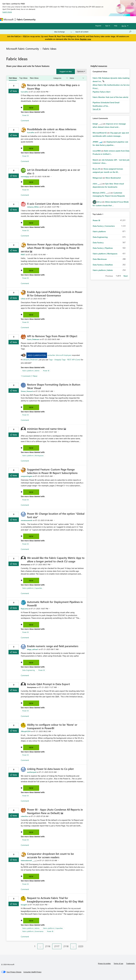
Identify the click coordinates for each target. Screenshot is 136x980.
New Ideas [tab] (34, 78)
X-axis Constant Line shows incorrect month (54, 204)
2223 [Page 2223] (81, 946)
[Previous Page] (31, 944)
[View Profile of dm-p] (99, 202)
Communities (73, 19)
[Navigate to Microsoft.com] (7, 19)
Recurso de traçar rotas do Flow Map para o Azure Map (53, 87)
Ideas (62, 19)
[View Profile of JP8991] (95, 142)
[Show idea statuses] (77, 78)
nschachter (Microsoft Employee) (60, 355)
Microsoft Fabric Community (23, 49)
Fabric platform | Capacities (32, 588)
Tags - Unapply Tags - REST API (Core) (65, 360)
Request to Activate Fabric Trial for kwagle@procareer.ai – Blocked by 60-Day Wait (55, 900)
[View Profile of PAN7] (23, 255)
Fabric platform (99, 231)
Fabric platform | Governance (33, 931)
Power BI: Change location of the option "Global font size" (56, 515)
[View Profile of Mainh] (95, 160)
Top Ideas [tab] (23, 78)
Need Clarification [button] (37, 355)
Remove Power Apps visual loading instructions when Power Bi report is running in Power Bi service (52, 248)
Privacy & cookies (104, 963)
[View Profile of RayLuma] (24, 609)
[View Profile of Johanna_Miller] (33, 207)
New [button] (31, 108)
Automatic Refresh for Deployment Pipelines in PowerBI (55, 604)
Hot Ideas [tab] (13, 78)
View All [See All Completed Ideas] (97, 109)
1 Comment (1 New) (29, 376)
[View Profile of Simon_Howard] (27, 391)
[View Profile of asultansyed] (32, 772)
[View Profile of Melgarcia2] (97, 178)
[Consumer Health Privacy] (32, 972)
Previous (109, 276)
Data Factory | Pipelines (103, 248)
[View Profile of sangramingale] (26, 476)
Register (98, 26)
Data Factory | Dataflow (103, 265)
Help (116, 26)
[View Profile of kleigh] (95, 124)
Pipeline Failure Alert (101, 92)
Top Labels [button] (97, 214)
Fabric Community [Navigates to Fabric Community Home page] (26, 19)
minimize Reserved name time (45, 429)
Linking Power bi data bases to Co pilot (50, 769)
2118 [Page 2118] (66, 946)
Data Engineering (29, 670)
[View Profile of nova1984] (97, 151)
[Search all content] (103, 32)
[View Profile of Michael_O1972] (99, 193)
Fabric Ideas (49, 49)
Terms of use (118, 963)
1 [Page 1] (35, 946)
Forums (41, 19)
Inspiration (52, 19)
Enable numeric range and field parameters (53, 646)
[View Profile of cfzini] (95, 184)
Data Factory (98, 243)
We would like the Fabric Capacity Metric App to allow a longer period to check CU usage (56, 559)
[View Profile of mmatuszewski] (27, 520)
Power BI (25, 115)
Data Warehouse (100, 259)
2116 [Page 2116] (48, 946)
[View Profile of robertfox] (24, 816)
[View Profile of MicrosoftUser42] (100, 133)
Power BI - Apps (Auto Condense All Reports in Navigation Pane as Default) (55, 811)
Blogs (85, 19)
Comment (25, 121)
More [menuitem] (93, 19)
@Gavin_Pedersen (30, 360)
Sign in (108, 26)
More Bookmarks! (113, 178)
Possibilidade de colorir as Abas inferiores (52, 129)
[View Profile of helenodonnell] (26, 860)
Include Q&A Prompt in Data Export (48, 684)
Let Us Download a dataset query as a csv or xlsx (54, 171)
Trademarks (130, 963)
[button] (66, 71)
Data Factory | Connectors (104, 226)
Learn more (7, 12)
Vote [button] (15, 91)
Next (126, 276)
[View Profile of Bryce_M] (96, 169)
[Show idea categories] (60, 78)
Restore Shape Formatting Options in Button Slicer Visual (54, 386)
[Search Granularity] (63, 32)
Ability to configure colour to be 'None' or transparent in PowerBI (52, 726)
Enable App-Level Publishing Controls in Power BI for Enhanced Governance (55, 294)
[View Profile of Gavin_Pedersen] (33, 339)
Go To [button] (124, 26)
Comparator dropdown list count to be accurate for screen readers (50, 855)
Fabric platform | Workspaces (33, 455)
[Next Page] (86, 944)
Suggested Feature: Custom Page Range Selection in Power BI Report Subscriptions (52, 471)
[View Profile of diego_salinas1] (33, 649)
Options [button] (80, 71)
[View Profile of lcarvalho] (24, 92)
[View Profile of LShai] (23, 299)
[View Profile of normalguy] (25, 176)
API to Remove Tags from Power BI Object (52, 336)
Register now (86, 39)
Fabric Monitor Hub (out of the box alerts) (110, 97)
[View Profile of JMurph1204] (26, 731)
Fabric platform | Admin (31, 371)
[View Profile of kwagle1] (24, 905)
